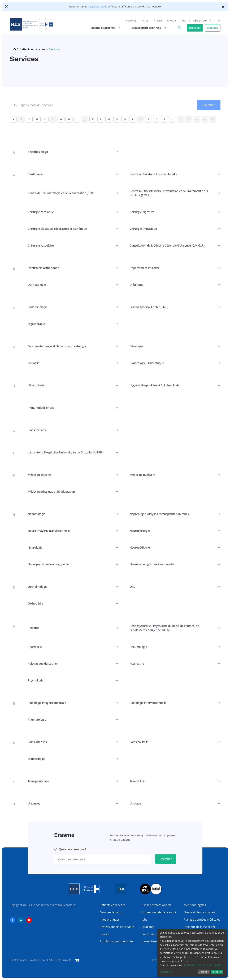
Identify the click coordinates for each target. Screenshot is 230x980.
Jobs (184, 21)
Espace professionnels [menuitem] (146, 28)
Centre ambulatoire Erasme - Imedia (153, 174)
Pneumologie (138, 647)
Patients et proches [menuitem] (102, 28)
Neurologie (35, 548)
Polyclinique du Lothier (43, 664)
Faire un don (200, 21)
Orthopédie (35, 603)
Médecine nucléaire (142, 475)
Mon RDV (213, 28)
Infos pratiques (110, 920)
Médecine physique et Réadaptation (51, 492)
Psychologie (36, 680)
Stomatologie (36, 759)
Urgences (195, 28)
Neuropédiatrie (140, 548)
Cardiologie (35, 174)
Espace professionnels (156, 905)
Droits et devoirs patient (200, 912)
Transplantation (38, 781)
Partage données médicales (202, 920)
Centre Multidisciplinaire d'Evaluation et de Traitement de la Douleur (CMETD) (169, 193)
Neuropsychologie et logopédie (48, 564)
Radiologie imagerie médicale (47, 703)
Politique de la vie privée (200, 927)
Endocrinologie (38, 307)
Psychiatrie (137, 664)
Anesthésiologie (38, 152)
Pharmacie (35, 647)
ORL (132, 587)
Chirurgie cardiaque (41, 212)
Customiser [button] (166, 972)
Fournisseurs (150, 934)
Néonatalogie (36, 514)
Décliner (204, 972)
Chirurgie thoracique (143, 229)
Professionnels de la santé (117, 927)
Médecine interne (39, 475)
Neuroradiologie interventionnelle (152, 564)
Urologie (135, 803)
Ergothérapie (36, 324)
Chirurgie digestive (142, 212)
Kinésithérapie (37, 430)
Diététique (136, 285)
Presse (158, 21)
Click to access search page (179, 28)
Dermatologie (37, 285)
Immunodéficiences (41, 408)
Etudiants (148, 927)
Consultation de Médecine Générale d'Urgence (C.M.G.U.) (167, 246)
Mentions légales (195, 905)
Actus (145, 21)
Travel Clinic (137, 781)
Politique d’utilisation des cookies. (204, 965)
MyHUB (172, 21)
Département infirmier (145, 268)
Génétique (136, 346)
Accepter (217, 972)
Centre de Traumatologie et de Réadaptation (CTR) (61, 193)
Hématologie (36, 385)
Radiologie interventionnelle (148, 703)
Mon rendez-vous (111, 912)
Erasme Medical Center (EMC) (149, 307)
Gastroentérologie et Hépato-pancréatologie (57, 346)
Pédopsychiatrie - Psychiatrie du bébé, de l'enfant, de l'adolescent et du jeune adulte (164, 628)
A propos (131, 21)
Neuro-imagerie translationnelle (49, 531)
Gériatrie (34, 363)
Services (105, 934)
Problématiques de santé (116, 941)
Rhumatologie (37, 720)
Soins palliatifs (139, 742)
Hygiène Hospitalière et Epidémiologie (155, 385)
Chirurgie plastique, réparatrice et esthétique (57, 229)
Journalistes (149, 941)
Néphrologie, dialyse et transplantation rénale (160, 514)
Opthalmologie (38, 587)
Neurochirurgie (140, 531)
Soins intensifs (37, 742)
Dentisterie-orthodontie (43, 268)
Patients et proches (32, 49)
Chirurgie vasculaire (41, 246)
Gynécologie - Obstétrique (147, 363)
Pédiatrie (34, 628)
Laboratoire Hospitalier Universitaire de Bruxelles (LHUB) (65, 452)
